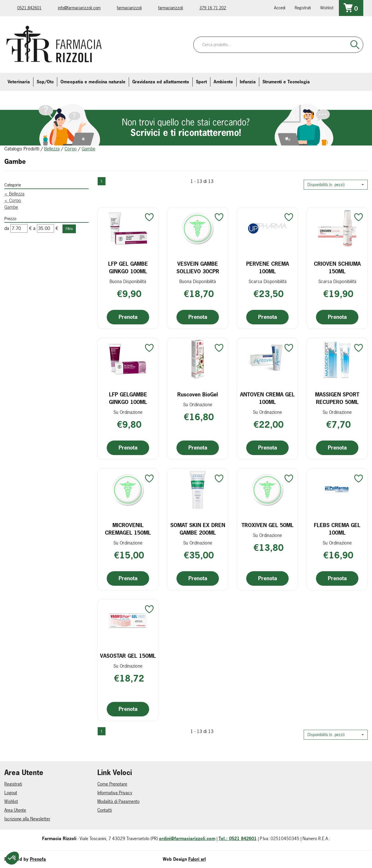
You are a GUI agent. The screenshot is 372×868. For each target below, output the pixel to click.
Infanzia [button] (248, 82)
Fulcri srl (197, 859)
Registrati (303, 8)
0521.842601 (29, 8)
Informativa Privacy (115, 793)
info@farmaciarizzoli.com (79, 8)
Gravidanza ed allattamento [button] (161, 82)
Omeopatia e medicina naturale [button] (93, 82)
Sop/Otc (45, 82)
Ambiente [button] (223, 82)
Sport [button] (201, 82)
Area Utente (15, 810)
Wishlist (327, 8)
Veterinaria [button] (19, 82)
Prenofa (38, 859)
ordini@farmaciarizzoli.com (187, 839)
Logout (11, 793)
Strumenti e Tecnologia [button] (286, 82)
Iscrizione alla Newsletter (27, 819)
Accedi (280, 8)
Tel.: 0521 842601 (238, 839)
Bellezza (52, 149)
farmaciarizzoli (129, 8)
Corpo (71, 149)
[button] (336, 185)
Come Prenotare (112, 784)
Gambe (11, 207)
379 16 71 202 (213, 8)
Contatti (105, 810)
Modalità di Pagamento (118, 801)
